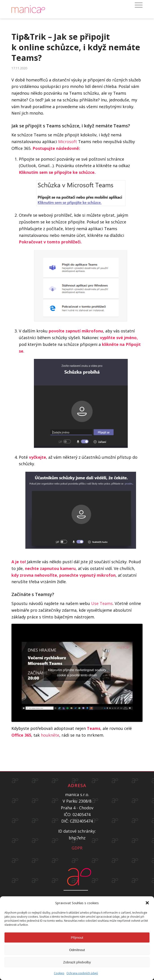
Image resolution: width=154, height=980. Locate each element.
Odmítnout (77, 950)
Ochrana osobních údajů (82, 973)
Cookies (59, 973)
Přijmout (77, 937)
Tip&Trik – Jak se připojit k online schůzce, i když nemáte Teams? (76, 47)
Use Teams (102, 603)
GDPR (77, 848)
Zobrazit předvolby (77, 962)
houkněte (50, 735)
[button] (147, 903)
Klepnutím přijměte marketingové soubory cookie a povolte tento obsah (77, 673)
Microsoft (68, 142)
